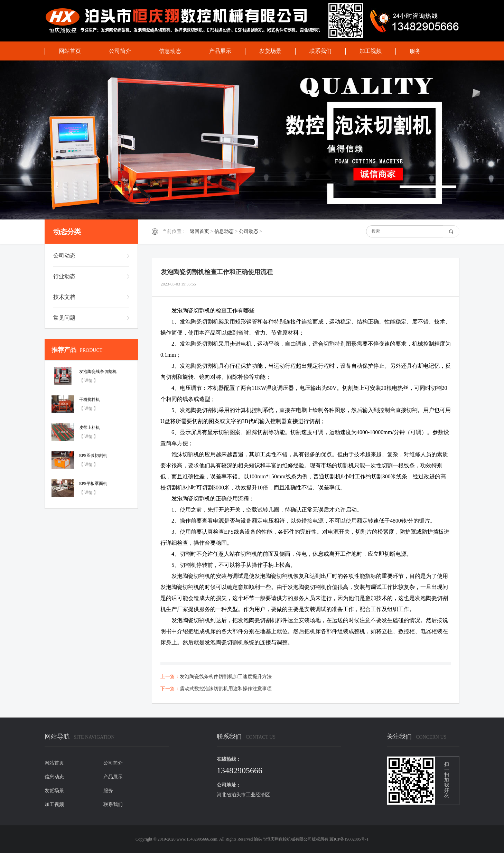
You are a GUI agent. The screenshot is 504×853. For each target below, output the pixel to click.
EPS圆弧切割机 (93, 456)
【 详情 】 (88, 381)
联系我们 (320, 51)
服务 (415, 51)
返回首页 (199, 231)
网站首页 (70, 51)
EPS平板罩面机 (93, 484)
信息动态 (170, 51)
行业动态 (64, 276)
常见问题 (64, 318)
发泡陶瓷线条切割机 (98, 372)
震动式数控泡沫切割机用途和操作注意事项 (226, 689)
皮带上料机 (90, 428)
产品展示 (220, 51)
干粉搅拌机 (90, 400)
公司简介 (120, 51)
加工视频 (371, 51)
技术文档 (64, 297)
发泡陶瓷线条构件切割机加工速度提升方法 (226, 677)
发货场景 (270, 51)
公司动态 (249, 231)
